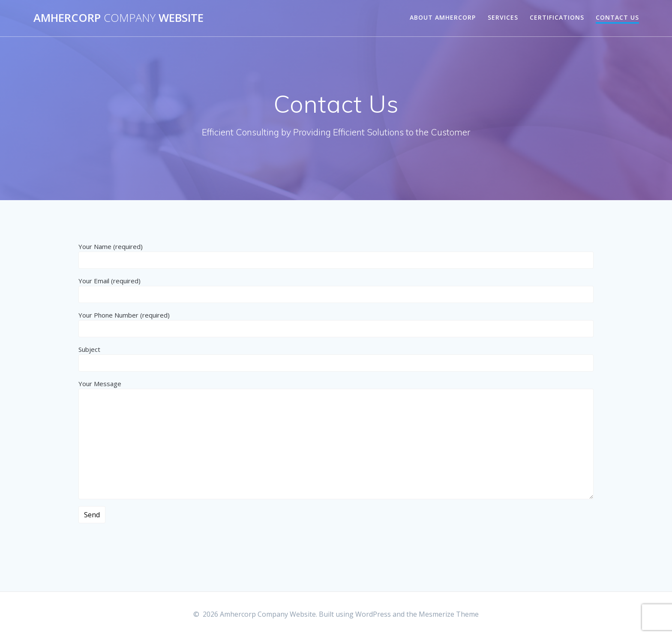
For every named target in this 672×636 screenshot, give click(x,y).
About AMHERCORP (443, 17)
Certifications (557, 17)
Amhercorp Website (118, 18)
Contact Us (617, 17)
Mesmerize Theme (449, 614)
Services (503, 17)
